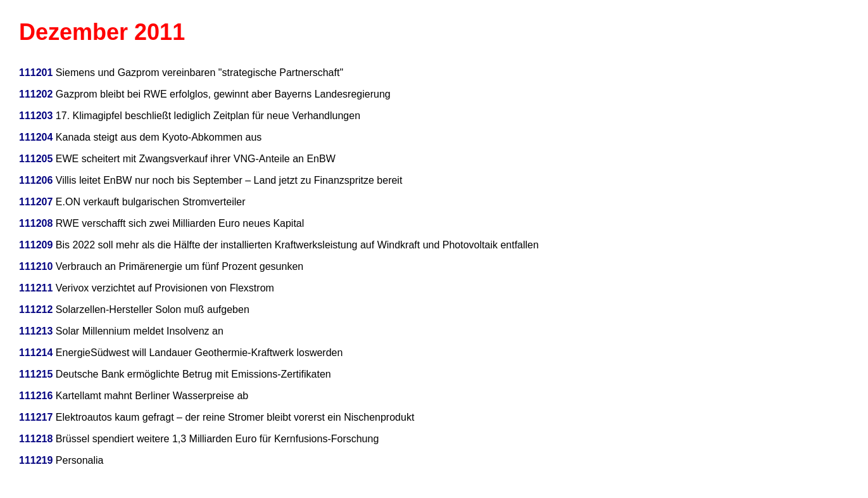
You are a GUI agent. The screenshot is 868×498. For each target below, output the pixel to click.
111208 (36, 223)
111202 (36, 94)
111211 (36, 288)
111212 (36, 310)
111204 (36, 137)
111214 (36, 353)
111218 (36, 439)
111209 (36, 245)
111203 (36, 116)
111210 (36, 266)
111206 (36, 180)
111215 (36, 374)
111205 (36, 159)
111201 (36, 73)
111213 (36, 331)
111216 (36, 396)
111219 (36, 460)
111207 (36, 202)
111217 (36, 417)
